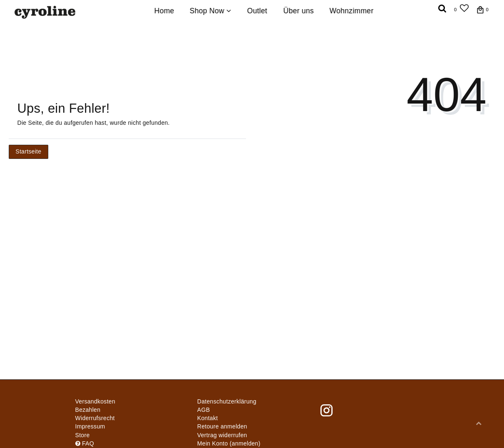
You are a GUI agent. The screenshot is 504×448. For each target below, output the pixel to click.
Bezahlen (88, 410)
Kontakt (208, 418)
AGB (204, 410)
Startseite (28, 151)
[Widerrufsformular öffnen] (222, 435)
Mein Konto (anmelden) (229, 443)
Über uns (298, 11)
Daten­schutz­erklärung (227, 401)
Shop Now (211, 11)
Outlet (257, 11)
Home (164, 11)
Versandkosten (96, 401)
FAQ (85, 443)
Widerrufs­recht (95, 418)
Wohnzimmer (352, 11)
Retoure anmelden (222, 426)
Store (83, 435)
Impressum (90, 426)
